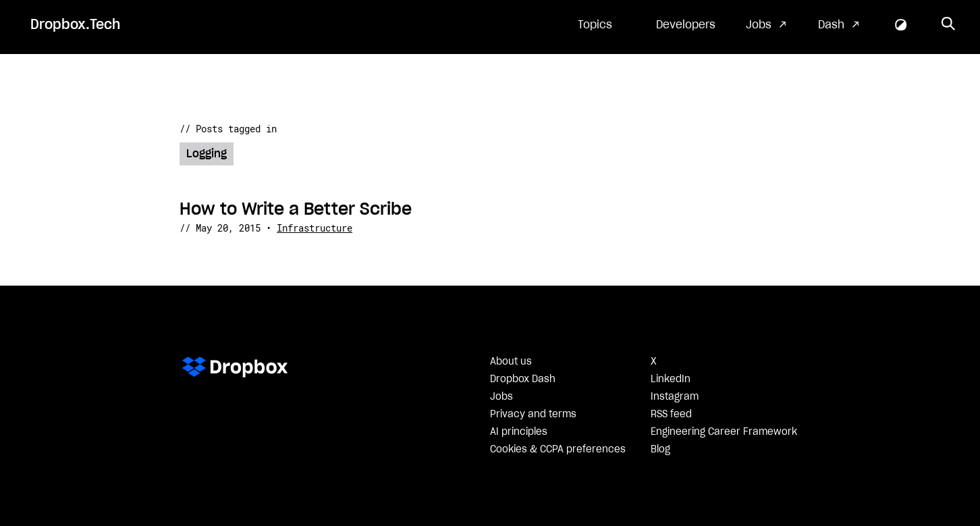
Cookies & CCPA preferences (558, 450)
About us (511, 362)
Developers (686, 25)
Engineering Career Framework (724, 432)
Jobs (759, 25)
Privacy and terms (533, 415)
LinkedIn (671, 379)
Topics (595, 25)
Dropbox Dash (523, 379)
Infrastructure (315, 228)
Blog (660, 450)
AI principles (519, 432)
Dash (831, 25)
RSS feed (671, 415)
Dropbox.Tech (75, 25)
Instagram (675, 397)
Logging (207, 154)
